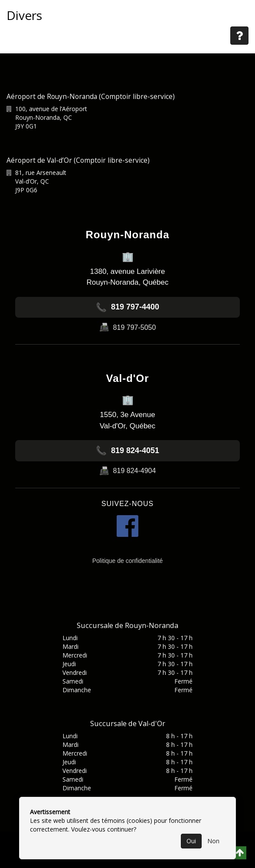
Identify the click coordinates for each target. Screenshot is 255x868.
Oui (191, 841)
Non (213, 841)
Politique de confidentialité (128, 561)
